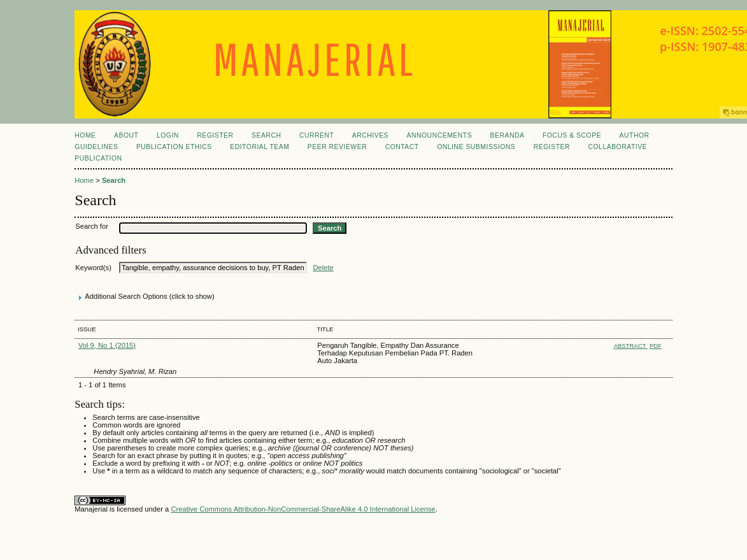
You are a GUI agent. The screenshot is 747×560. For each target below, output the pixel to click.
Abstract (631, 346)
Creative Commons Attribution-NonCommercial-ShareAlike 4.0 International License (303, 509)
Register (215, 135)
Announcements (440, 135)
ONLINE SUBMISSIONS (476, 147)
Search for (92, 226)
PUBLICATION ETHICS (174, 147)
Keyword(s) (93, 268)
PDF (656, 346)
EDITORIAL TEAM (260, 147)
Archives (370, 135)
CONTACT (402, 147)
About (126, 135)
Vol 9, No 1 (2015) (107, 345)
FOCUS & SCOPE (572, 135)
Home (85, 135)
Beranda (508, 135)
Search (266, 135)
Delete (323, 268)
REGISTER (552, 147)
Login (168, 135)
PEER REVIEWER (337, 147)
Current (317, 135)
